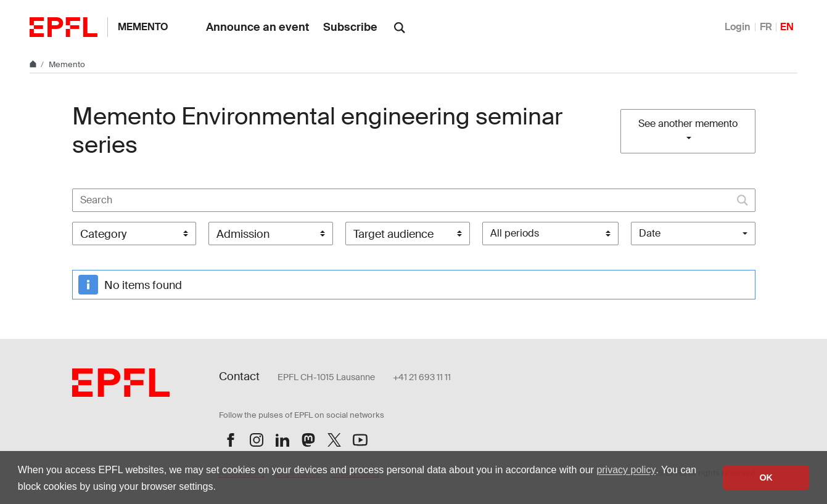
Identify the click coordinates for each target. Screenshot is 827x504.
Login (738, 27)
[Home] (34, 64)
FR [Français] (766, 27)
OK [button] (766, 478)
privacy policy (626, 470)
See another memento (688, 124)
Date (650, 233)
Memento (143, 27)
